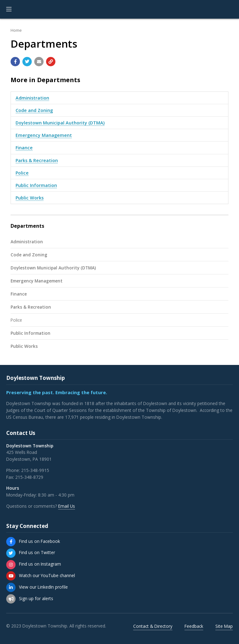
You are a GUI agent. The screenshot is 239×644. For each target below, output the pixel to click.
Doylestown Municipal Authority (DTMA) (60, 123)
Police (22, 173)
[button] (9, 9)
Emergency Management (44, 135)
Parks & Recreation (37, 160)
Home (16, 30)
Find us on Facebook (40, 541)
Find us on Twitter (37, 552)
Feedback (194, 626)
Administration (32, 98)
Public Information (36, 185)
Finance (24, 148)
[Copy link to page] (51, 62)
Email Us (67, 506)
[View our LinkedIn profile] (11, 587)
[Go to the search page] (229, 9)
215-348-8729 (29, 477)
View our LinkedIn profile (43, 587)
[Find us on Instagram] (11, 565)
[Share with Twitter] (27, 62)
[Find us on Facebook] (11, 542)
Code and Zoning (34, 110)
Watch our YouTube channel (47, 575)
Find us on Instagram (40, 564)
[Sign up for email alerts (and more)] (11, 599)
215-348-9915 (35, 470)
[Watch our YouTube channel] (11, 576)
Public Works (30, 198)
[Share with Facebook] (15, 62)
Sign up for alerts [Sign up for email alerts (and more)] (36, 598)
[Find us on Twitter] (11, 553)
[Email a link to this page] (39, 62)
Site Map (224, 626)
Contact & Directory (153, 626)
